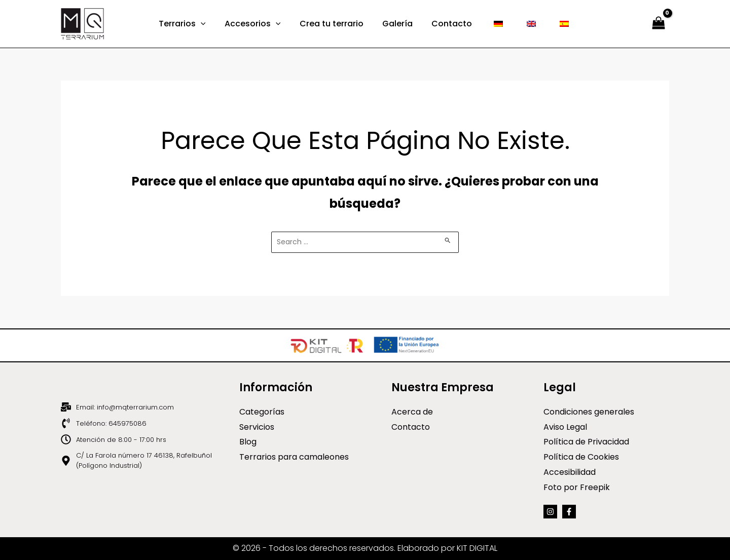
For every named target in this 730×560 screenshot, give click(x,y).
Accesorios (259, 24)
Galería (399, 24)
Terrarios (191, 24)
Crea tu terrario (336, 24)
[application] (210, 24)
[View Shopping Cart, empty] (658, 24)
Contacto (451, 24)
